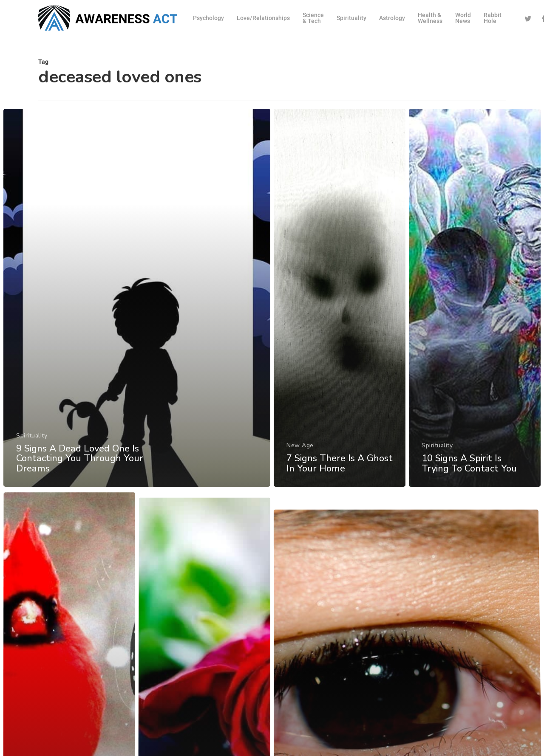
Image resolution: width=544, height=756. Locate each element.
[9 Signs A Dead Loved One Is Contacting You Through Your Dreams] (136, 305)
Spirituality (31, 441)
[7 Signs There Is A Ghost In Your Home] (340, 307)
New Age (300, 453)
